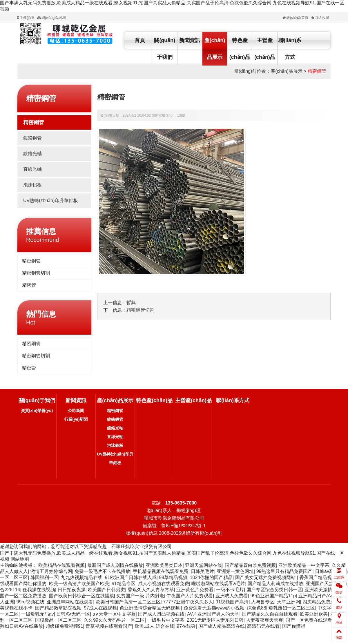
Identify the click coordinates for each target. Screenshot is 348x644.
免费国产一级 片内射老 (140, 596)
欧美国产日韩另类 (106, 590)
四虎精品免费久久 (321, 602)
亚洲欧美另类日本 (164, 565)
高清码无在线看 (263, 626)
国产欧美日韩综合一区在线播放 (81, 596)
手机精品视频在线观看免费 (161, 571)
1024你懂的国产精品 (211, 577)
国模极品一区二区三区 (58, 620)
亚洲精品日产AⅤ (316, 596)
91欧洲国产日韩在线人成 (131, 577)
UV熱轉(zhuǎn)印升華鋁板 (51, 201)
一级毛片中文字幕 (166, 620)
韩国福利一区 (44, 577)
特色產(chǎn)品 (240, 49)
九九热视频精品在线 (81, 577)
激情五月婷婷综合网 (51, 571)
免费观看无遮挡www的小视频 (214, 608)
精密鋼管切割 (36, 273)
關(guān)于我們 (165, 49)
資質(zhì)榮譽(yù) (37, 411)
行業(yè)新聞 (76, 419)
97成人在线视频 (100, 608)
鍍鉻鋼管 (32, 138)
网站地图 (20, 559)
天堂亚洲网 (289, 602)
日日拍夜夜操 (72, 590)
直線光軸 (32, 169)
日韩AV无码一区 (73, 614)
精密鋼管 (317, 71)
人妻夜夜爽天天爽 (264, 620)
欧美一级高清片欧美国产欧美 (79, 584)
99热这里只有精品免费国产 (284, 571)
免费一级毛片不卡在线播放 (102, 571)
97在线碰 (186, 626)
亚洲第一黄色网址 (235, 571)
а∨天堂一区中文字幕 (114, 614)
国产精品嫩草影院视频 (58, 608)
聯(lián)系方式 (290, 49)
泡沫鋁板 (32, 185)
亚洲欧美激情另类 (323, 590)
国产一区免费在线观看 (309, 620)
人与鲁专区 (263, 602)
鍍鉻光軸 (32, 154)
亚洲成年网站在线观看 (70, 602)
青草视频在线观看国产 (109, 626)
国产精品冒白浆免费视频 (250, 565)
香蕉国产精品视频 (318, 577)
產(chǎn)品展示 (215, 49)
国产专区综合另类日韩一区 (274, 590)
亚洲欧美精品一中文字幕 (304, 565)
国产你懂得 (294, 626)
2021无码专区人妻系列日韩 (215, 620)
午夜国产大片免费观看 (190, 596)
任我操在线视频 (39, 590)
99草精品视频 (173, 577)
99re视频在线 (30, 602)
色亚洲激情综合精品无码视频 (150, 608)
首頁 (140, 40)
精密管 (29, 285)
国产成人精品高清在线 (222, 626)
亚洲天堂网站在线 (204, 565)
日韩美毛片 (202, 571)
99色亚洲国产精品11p (273, 596)
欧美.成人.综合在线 (154, 626)
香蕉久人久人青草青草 (151, 590)
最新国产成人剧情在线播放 (115, 565)
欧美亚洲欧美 (314, 614)
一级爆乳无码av (38, 614)
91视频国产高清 (232, 602)
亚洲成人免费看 (232, 596)
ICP (186, 526)
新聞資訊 (190, 40)
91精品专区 (124, 584)
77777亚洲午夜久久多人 (188, 602)
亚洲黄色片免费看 (195, 590)
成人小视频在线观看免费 (164, 584)
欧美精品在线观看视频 (61, 565)
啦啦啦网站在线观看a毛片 (218, 584)
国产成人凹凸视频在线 (161, 614)
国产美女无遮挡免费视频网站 (266, 577)
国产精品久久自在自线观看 (270, 614)
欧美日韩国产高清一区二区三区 (128, 602)
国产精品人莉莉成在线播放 (275, 584)
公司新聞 (76, 411)
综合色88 (257, 608)
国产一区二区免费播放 (23, 596)
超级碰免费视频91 (64, 626)
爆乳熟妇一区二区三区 (292, 608)
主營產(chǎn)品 (265, 49)
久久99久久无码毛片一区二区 (114, 620)
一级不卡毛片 (230, 590)
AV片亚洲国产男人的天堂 (213, 614)
